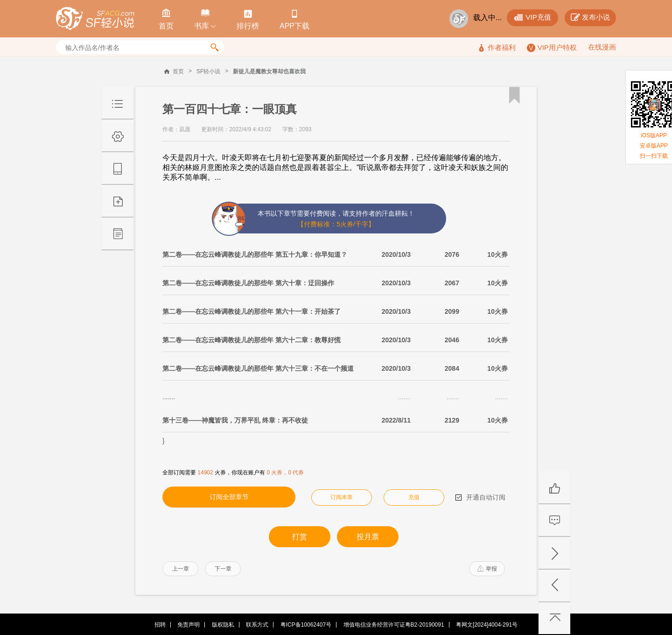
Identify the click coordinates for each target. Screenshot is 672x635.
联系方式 (257, 625)
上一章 (181, 569)
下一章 (223, 569)
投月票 (368, 537)
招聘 (160, 625)
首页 (178, 71)
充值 (414, 497)
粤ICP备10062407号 (306, 625)
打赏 (300, 537)
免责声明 (189, 625)
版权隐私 (223, 625)
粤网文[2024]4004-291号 (487, 625)
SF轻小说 (208, 71)
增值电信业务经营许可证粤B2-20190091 (394, 625)
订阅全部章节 (229, 497)
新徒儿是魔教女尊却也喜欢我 (269, 71)
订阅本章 (342, 497)
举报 (487, 569)
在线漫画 (602, 47)
